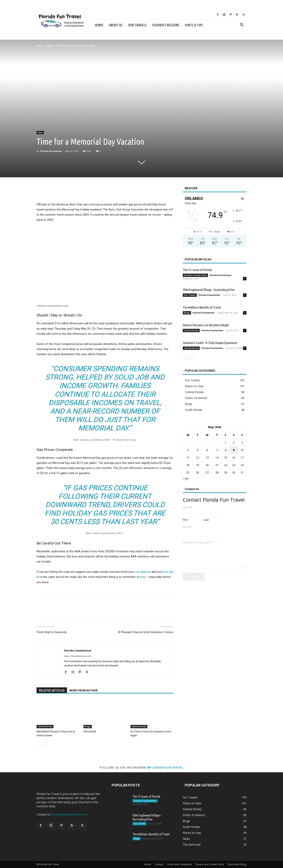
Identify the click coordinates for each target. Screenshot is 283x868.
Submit (194, 577)
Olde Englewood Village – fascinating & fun (209, 290)
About (147, 864)
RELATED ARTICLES (52, 691)
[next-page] (45, 743)
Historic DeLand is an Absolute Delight (206, 325)
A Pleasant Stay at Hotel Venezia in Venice (146, 632)
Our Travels (137, 25)
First (185, 520)
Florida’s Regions (166, 25)
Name (187, 507)
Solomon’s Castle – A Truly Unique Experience (210, 343)
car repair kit (143, 572)
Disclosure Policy (237, 864)
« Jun (186, 478)
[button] (242, 25)
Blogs (88, 726)
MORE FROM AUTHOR (84, 691)
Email (187, 527)
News (50, 46)
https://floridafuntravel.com (77, 656)
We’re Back (90, 731)
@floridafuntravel (165, 767)
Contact (159, 864)
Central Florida (45, 726)
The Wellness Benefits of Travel (202, 307)
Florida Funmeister (51, 151)
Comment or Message (197, 543)
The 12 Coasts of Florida (197, 270)
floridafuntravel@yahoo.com (70, 814)
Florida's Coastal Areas (195, 275)
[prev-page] (39, 743)
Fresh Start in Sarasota (51, 632)
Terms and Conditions (179, 864)
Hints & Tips (194, 25)
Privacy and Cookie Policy (210, 864)
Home (99, 25)
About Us (116, 25)
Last (206, 520)
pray (143, 577)
